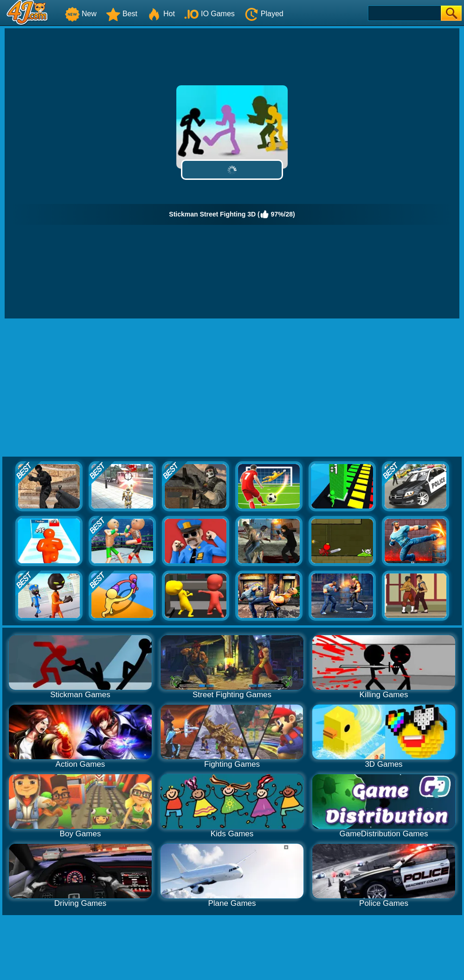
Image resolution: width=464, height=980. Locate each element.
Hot (161, 14)
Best (122, 14)
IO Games (209, 14)
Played (264, 14)
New (81, 14)
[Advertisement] (232, 388)
